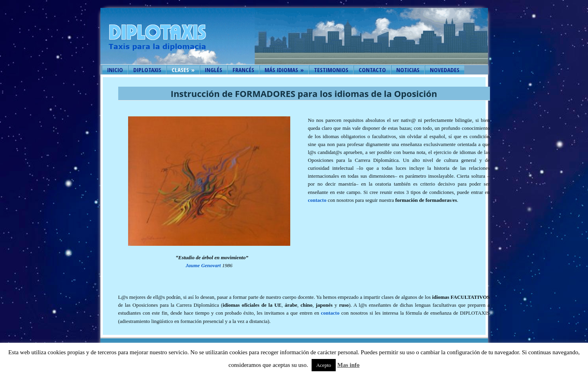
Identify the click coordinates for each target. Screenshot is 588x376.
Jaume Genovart (203, 265)
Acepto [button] (324, 365)
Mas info (348, 365)
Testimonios (331, 70)
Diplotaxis (147, 70)
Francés (243, 70)
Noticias (408, 70)
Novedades (445, 70)
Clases (183, 70)
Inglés (214, 70)
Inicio (115, 70)
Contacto (372, 70)
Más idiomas (284, 70)
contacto (317, 200)
